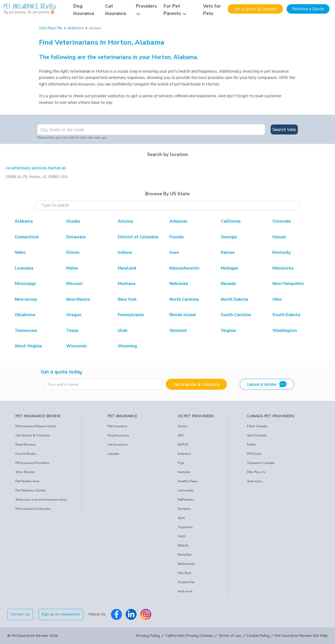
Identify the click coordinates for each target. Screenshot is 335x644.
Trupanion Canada (261, 463)
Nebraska (179, 284)
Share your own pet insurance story (41, 500)
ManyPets (185, 555)
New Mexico (78, 299)
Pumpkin (184, 509)
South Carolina (236, 315)
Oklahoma (25, 315)
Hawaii (279, 237)
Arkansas (178, 221)
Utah (123, 331)
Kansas (228, 252)
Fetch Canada (257, 426)
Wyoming (127, 346)
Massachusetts (184, 268)
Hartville (184, 472)
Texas (72, 331)
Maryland (127, 268)
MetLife (183, 545)
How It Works (26, 454)
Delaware (76, 237)
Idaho (20, 252)
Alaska (73, 221)
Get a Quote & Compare (255, 9)
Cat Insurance (118, 445)
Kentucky (282, 252)
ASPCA (183, 445)
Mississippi (25, 284)
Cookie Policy (258, 636)
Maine (72, 268)
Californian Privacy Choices (189, 636)
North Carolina (184, 299)
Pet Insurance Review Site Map (301, 636)
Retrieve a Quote (308, 9)
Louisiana (24, 268)
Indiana (125, 252)
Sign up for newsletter (61, 614)
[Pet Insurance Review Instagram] (146, 614)
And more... (186, 591)
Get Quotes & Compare (33, 435)
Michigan (230, 268)
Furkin (252, 445)
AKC (181, 435)
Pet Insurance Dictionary (33, 509)
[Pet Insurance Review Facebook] (116, 614)
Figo (181, 463)
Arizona (125, 221)
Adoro (183, 426)
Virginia (228, 331)
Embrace (184, 454)
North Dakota (234, 299)
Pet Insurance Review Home (35, 426)
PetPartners (186, 500)
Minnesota (283, 268)
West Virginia (28, 346)
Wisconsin (76, 346)
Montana (127, 284)
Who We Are (25, 472)
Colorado (282, 221)
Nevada (228, 284)
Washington (285, 331)
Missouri (74, 284)
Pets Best (185, 573)
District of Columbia (138, 237)
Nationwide (186, 564)
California (231, 221)
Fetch (182, 536)
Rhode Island (182, 315)
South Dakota (286, 315)
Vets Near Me (51, 28)
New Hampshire (288, 284)
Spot (181, 518)
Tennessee (26, 331)
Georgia (229, 237)
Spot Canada (257, 435)
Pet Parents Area (27, 481)
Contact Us (20, 614)
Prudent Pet (186, 582)
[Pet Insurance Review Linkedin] (131, 614)
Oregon (74, 315)
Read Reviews (26, 445)
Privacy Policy (148, 636)
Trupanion (185, 527)
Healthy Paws (188, 481)
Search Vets (284, 129)
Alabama (76, 28)
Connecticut (27, 237)
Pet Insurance (117, 426)
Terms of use (230, 636)
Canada (113, 454)
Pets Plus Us (256, 472)
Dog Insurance (118, 435)
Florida (176, 237)
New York (127, 299)
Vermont (178, 331)
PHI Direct (254, 454)
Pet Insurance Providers (32, 463)
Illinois (73, 252)
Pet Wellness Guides (31, 490)
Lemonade (186, 490)
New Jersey (26, 299)
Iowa (174, 252)
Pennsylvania (131, 315)
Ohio (277, 299)
